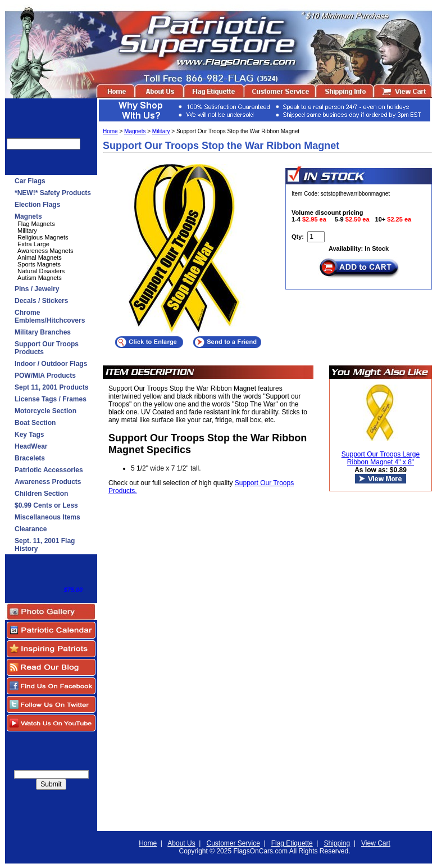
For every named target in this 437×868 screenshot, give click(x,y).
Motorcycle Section (45, 411)
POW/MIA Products (45, 376)
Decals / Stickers (41, 301)
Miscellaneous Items (47, 517)
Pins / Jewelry (37, 289)
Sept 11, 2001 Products (51, 387)
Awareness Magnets (45, 251)
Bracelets (30, 458)
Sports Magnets (39, 264)
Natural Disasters (41, 271)
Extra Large (33, 244)
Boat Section (35, 423)
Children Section (41, 494)
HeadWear (31, 446)
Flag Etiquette (292, 843)
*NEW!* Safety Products (53, 193)
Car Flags (30, 181)
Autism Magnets (40, 278)
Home (110, 131)
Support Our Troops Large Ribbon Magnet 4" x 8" (381, 458)
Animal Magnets (40, 257)
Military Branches (43, 332)
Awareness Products (48, 482)
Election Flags (37, 205)
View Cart (376, 843)
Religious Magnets (43, 237)
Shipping (337, 843)
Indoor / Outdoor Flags (51, 364)
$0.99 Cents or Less (46, 505)
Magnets (28, 216)
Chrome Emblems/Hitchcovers (50, 317)
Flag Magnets (36, 224)
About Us (181, 843)
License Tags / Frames (51, 399)
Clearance (31, 529)
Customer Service (233, 843)
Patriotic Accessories (49, 470)
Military (27, 230)
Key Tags (29, 435)
